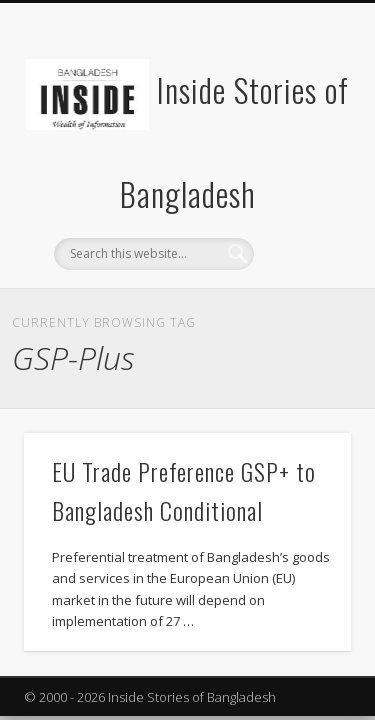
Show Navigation (303, 179)
